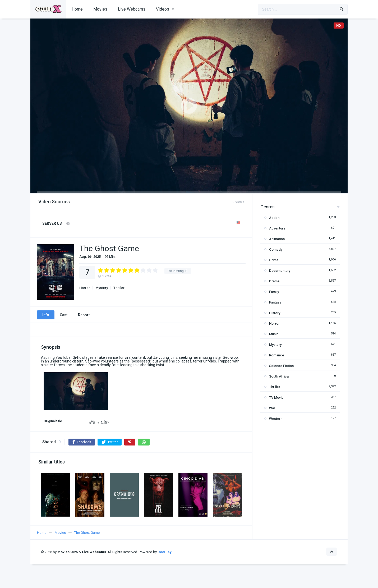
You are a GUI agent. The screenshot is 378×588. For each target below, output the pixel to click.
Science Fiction (281, 366)
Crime (274, 260)
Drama (274, 281)
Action (274, 218)
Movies (100, 9)
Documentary (280, 271)
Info (46, 315)
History (275, 313)
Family (274, 292)
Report (84, 315)
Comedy (276, 249)
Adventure (277, 228)
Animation (277, 239)
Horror (85, 288)
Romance (277, 355)
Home (77, 9)
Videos (163, 9)
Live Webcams (132, 9)
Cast (64, 315)
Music (274, 334)
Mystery (102, 288)
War (272, 408)
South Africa (279, 376)
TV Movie (276, 398)
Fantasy (275, 302)
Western (276, 419)
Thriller (119, 288)
